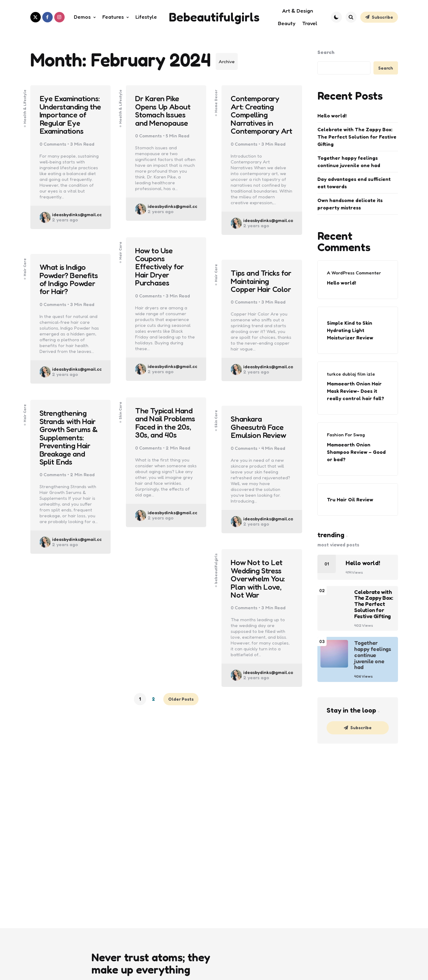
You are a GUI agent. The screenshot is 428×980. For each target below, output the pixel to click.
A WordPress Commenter (354, 273)
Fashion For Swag (346, 435)
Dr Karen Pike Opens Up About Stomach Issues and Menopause (164, 111)
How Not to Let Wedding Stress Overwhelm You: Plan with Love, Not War (259, 579)
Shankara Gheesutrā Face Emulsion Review (259, 427)
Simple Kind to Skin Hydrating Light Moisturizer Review (350, 330)
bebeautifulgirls (216, 565)
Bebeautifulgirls (214, 17)
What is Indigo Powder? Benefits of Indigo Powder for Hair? (70, 280)
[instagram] (59, 17)
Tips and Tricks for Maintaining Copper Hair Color (257, 286)
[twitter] (36, 17)
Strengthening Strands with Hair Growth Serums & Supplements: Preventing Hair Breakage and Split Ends (70, 438)
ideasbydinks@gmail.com (79, 224)
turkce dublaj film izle (351, 374)
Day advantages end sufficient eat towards (354, 183)
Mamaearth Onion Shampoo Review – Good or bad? (356, 452)
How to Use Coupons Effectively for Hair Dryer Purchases (161, 267)
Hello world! (332, 116)
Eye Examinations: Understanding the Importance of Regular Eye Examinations (70, 120)
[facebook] (47, 17)
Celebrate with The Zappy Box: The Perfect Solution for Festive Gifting (357, 137)
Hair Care (120, 247)
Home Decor (216, 98)
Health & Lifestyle (25, 103)
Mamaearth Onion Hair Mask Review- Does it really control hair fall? (356, 391)
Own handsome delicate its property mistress (350, 204)
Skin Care (120, 407)
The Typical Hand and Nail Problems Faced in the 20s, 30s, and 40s (165, 427)
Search (326, 52)
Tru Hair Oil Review (350, 500)
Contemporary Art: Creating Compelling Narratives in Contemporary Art (256, 120)
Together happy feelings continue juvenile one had (349, 162)
